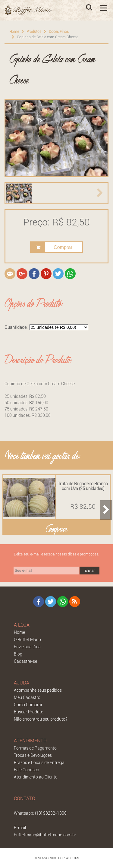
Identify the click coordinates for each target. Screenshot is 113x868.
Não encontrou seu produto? (41, 719)
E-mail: (20, 827)
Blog (18, 654)
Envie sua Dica (27, 646)
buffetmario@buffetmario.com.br (45, 835)
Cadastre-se (25, 661)
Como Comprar (28, 704)
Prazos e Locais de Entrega (39, 762)
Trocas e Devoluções (33, 755)
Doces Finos (59, 32)
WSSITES (72, 858)
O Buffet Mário (27, 639)
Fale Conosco (27, 769)
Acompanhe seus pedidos (38, 690)
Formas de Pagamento (35, 748)
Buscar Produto (29, 712)
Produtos (34, 32)
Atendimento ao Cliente (36, 777)
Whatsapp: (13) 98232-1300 (40, 813)
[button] (13, 193)
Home (14, 32)
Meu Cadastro (27, 697)
